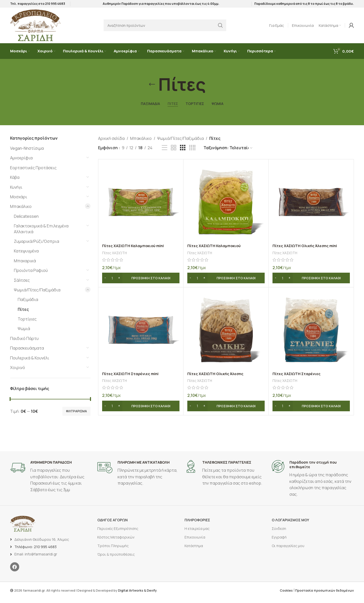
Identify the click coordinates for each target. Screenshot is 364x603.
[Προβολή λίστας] (165, 152)
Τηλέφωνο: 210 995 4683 (36, 551)
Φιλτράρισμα (76, 415)
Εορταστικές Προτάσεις (33, 172)
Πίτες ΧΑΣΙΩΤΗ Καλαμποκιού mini (135, 250)
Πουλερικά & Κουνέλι (30, 362)
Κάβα (15, 182)
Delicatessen (26, 221)
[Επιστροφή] (152, 89)
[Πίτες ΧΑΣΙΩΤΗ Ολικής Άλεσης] (226, 334)
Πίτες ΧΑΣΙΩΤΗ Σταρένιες (298, 378)
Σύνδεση (279, 533)
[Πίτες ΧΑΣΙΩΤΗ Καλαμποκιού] (226, 206)
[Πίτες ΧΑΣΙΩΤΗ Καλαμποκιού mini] (141, 206)
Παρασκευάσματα (27, 353)
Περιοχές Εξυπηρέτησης (118, 533)
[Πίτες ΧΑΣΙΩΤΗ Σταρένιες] (311, 334)
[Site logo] (35, 29)
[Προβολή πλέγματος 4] (192, 152)
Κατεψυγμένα (26, 255)
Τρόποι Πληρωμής (113, 550)
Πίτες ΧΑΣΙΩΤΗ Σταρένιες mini (132, 378)
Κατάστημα (194, 550)
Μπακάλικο (21, 211)
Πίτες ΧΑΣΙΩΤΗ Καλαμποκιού (216, 250)
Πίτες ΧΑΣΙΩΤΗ (116, 257)
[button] (141, 283)
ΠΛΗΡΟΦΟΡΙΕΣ (197, 524)
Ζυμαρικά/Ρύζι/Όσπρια (37, 246)
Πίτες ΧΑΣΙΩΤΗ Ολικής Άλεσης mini (307, 250)
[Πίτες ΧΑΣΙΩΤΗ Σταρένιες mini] (141, 334)
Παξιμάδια (28, 304)
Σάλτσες (22, 285)
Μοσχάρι (19, 201)
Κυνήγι (16, 191)
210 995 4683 (55, 5)
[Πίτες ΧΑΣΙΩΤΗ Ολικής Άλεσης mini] (311, 206)
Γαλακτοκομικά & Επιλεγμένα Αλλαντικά (41, 233)
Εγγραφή (279, 542)
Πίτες (23, 314)
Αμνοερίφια (21, 162)
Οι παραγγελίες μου (288, 550)
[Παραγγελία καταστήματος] (228, 152)
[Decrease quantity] (105, 283)
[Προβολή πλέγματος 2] (174, 152)
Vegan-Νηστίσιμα (27, 153)
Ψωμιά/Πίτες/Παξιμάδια (37, 294)
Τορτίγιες (27, 324)
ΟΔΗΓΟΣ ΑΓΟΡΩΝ (112, 524)
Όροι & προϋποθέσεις (116, 559)
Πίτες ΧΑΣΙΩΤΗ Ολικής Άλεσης (217, 378)
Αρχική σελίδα (111, 143)
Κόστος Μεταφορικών (116, 542)
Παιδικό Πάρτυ (24, 343)
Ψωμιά (24, 333)
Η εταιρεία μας (197, 533)
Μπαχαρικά (25, 265)
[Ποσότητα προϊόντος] (112, 283)
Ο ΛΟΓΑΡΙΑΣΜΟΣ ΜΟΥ (290, 524)
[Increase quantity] (119, 283)
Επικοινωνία (195, 542)
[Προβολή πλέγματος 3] (183, 152)
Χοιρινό (18, 372)
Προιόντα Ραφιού (31, 275)
